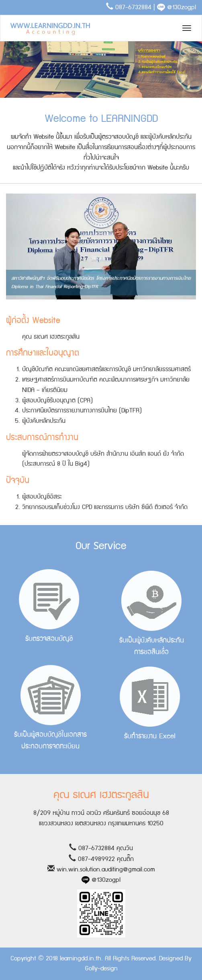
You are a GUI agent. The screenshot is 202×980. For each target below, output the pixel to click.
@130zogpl (176, 7)
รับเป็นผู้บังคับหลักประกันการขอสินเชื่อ (152, 620)
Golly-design (101, 969)
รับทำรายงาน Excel (145, 704)
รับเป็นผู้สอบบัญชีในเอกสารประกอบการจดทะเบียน (51, 703)
